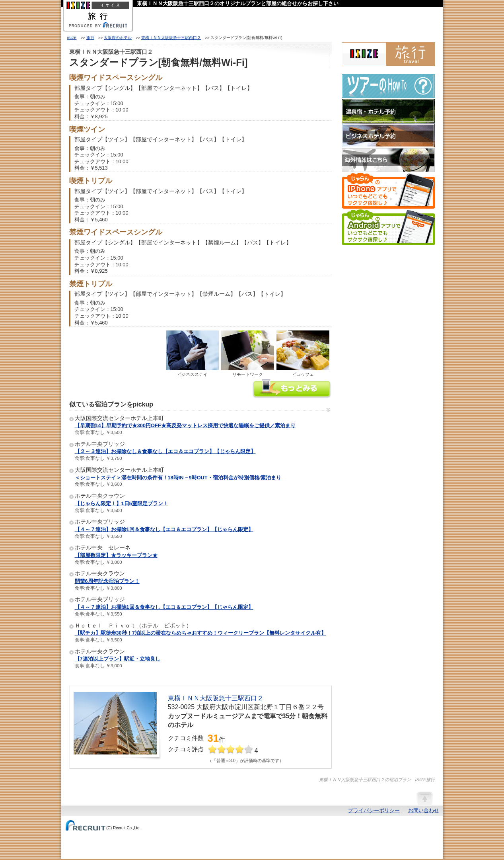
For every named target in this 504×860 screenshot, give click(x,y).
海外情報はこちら (388, 160)
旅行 (90, 38)
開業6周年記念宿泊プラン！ (107, 581)
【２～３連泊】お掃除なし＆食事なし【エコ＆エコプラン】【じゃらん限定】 (165, 451)
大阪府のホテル (118, 38)
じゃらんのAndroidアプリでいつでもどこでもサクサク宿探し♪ (388, 227)
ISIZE (72, 38)
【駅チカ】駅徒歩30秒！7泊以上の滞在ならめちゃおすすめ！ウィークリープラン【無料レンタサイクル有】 (200, 633)
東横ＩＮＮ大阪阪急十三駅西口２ (171, 38)
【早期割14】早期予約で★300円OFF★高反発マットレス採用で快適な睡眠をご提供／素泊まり (185, 425)
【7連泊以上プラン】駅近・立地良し (118, 659)
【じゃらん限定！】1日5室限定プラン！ (122, 503)
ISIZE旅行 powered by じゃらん (388, 54)
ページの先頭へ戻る (424, 798)
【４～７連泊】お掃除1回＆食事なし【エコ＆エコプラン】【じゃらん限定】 (164, 529)
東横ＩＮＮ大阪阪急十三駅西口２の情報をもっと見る (292, 390)
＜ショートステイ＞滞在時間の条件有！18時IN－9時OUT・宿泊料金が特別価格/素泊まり (178, 478)
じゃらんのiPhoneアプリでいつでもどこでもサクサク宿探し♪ (388, 191)
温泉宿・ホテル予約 (388, 111)
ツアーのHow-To (388, 86)
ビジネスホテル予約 (388, 135)
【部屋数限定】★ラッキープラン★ (116, 555)
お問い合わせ (424, 810)
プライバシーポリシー (374, 810)
